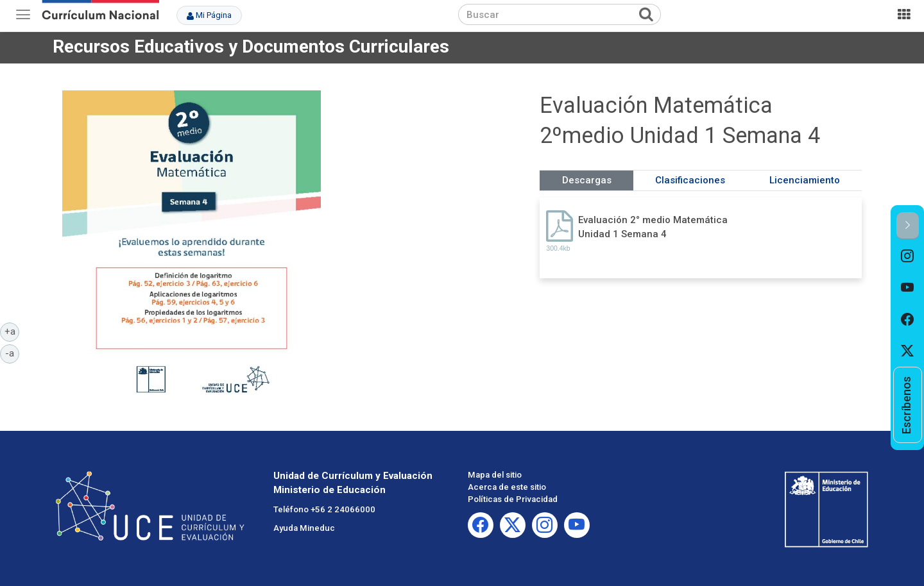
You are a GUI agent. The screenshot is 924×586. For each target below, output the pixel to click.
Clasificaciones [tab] (690, 180)
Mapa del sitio (495, 475)
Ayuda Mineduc (304, 528)
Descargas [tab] (587, 180)
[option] (908, 256)
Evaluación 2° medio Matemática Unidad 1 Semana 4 (653, 227)
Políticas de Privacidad (513, 499)
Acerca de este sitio (507, 487)
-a (12, 353)
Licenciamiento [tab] (805, 180)
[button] (908, 226)
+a (12, 331)
